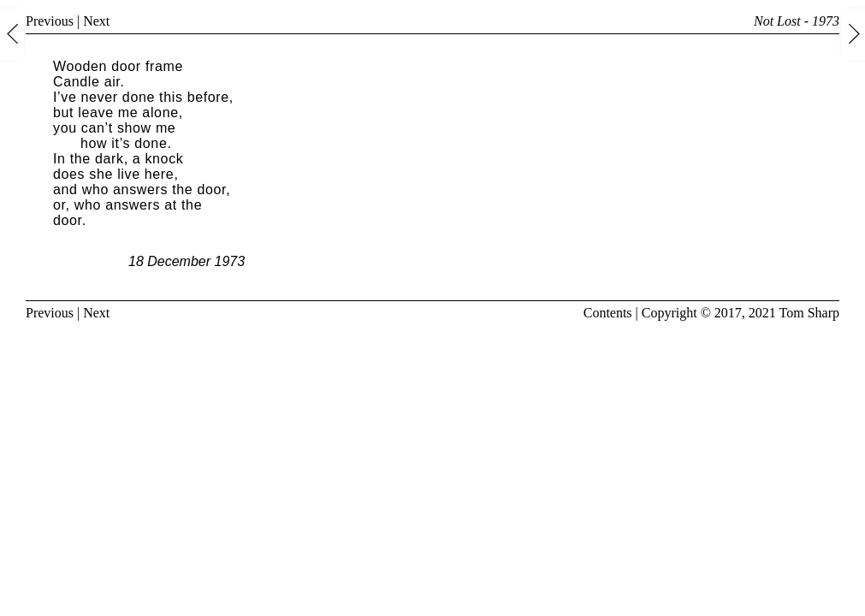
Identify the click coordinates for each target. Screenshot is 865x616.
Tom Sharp (809, 313)
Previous (50, 21)
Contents (608, 313)
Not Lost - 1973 (797, 21)
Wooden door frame (118, 66)
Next (96, 21)
